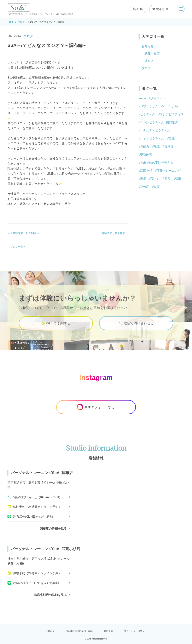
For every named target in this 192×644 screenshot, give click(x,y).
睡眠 (143, 179)
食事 (157, 187)
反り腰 (169, 147)
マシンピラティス (172, 114)
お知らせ (148, 46)
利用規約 (108, 631)
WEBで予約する (56, 329)
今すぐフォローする (96, 407)
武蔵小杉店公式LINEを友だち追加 (33, 583)
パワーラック (149, 106)
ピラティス (148, 114)
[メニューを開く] (180, 9)
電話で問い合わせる (136, 329)
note (143, 98)
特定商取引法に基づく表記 (79, 631)
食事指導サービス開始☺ (25, 233)
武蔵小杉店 (160, 9)
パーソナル (170, 106)
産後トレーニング (169, 171)
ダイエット (158, 98)
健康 (172, 138)
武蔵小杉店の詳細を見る (50, 595)
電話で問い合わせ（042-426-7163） (35, 497)
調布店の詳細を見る (53, 529)
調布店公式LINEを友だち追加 (30, 516)
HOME (11, 22)
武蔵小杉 (146, 171)
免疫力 (145, 147)
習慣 (178, 179)
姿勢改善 (146, 155)
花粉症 (145, 187)
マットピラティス (152, 138)
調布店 (137, 9)
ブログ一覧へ (18, 247)
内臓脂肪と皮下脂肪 (113, 233)
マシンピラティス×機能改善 (159, 122)
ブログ (21, 22)
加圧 (157, 147)
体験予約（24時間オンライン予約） (34, 507)
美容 (167, 179)
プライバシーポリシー (135, 631)
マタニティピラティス (155, 130)
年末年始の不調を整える (157, 163)
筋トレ (155, 179)
